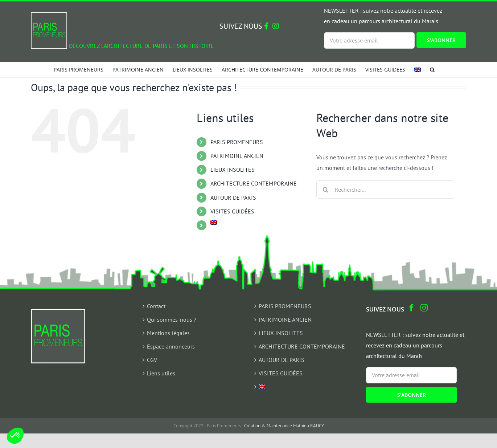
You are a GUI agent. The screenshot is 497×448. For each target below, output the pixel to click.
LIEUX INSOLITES (233, 170)
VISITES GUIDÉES (232, 211)
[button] (432, 69)
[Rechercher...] (385, 190)
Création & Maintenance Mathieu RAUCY (284, 426)
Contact (156, 306)
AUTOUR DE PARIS (233, 197)
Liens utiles (161, 373)
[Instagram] (424, 308)
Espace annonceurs (171, 346)
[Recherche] (325, 190)
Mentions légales (168, 333)
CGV (152, 360)
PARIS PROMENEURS (237, 142)
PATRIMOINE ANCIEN (237, 156)
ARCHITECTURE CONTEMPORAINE (254, 183)
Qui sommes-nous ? (172, 319)
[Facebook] (411, 308)
